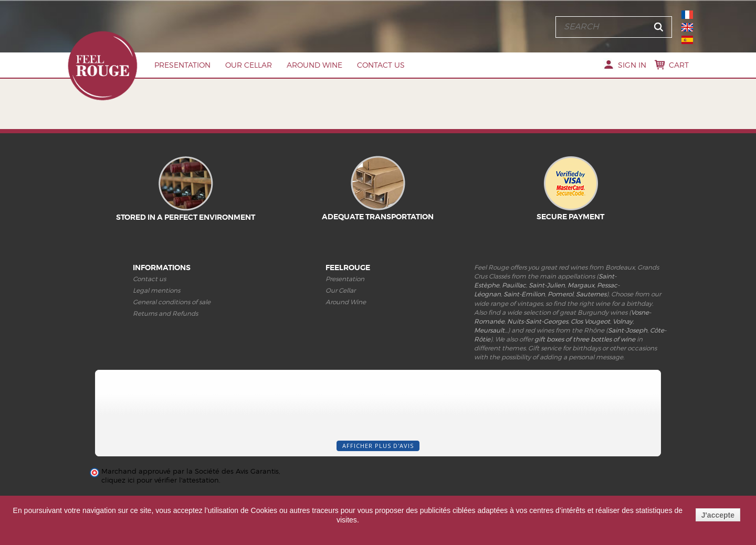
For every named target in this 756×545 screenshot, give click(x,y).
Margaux (581, 285)
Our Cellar (249, 65)
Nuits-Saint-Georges (538, 321)
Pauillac (514, 285)
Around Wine (314, 65)
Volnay (623, 321)
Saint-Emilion (524, 294)
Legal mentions (156, 290)
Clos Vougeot (590, 321)
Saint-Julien (547, 285)
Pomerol (560, 294)
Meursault (489, 330)
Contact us (381, 65)
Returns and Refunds (165, 313)
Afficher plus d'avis (378, 446)
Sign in (632, 65)
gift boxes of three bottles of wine (585, 339)
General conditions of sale (172, 302)
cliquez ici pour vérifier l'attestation (160, 480)
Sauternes (591, 294)
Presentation (182, 65)
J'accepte (718, 515)
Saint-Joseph (628, 330)
